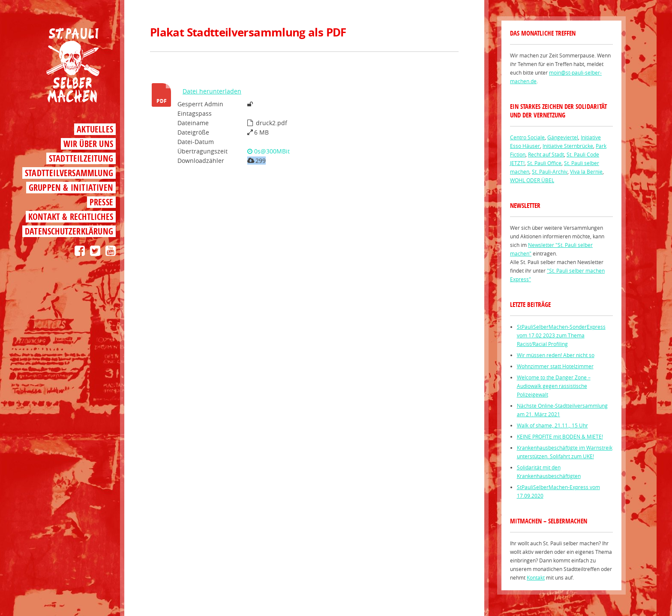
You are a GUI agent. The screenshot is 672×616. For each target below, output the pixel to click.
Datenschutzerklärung (69, 231)
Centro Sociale (527, 137)
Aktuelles (95, 129)
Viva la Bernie (586, 171)
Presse (101, 202)
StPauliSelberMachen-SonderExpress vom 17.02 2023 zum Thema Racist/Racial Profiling (561, 335)
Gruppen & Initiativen (71, 188)
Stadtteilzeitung (81, 158)
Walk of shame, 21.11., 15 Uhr (552, 425)
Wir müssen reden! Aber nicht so (556, 355)
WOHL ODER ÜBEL (532, 180)
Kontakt (536, 577)
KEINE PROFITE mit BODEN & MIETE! (560, 436)
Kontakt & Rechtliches (71, 217)
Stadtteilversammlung (69, 173)
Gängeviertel (563, 137)
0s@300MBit (268, 151)
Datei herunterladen (212, 91)
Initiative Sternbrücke (568, 146)
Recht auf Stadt (546, 154)
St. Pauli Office (544, 163)
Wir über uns (88, 144)
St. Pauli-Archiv (550, 171)
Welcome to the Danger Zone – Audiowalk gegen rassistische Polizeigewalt (554, 386)
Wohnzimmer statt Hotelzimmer (555, 366)
